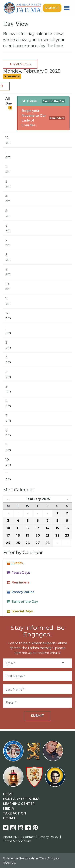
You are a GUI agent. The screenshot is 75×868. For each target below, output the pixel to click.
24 (8, 543)
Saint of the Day (54, 101)
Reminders (57, 118)
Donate (52, 8)
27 (38, 543)
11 (18, 528)
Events (15, 563)
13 (38, 528)
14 (47, 528)
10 (8, 528)
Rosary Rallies (21, 592)
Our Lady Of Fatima (21, 799)
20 (38, 535)
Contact (29, 837)
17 (8, 535)
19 (28, 535)
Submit (37, 716)
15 (57, 528)
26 (28, 543)
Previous (20, 64)
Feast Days (19, 573)
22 (57, 535)
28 (47, 543)
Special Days (20, 611)
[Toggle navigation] (67, 8)
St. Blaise (29, 101)
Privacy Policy (48, 837)
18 (18, 535)
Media (8, 809)
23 (67, 535)
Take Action (15, 813)
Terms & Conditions (17, 841)
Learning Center (19, 804)
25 (18, 543)
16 (67, 528)
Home (8, 794)
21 (47, 535)
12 (28, 528)
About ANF (11, 837)
